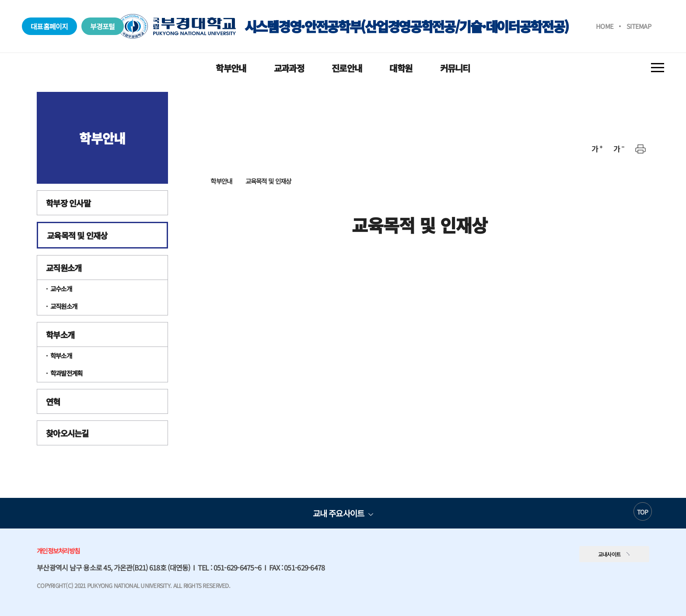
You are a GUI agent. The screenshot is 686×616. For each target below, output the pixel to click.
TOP (642, 512)
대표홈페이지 (49, 26)
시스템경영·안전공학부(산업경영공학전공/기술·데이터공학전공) (343, 26)
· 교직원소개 (61, 306)
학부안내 (231, 68)
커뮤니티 (455, 68)
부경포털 (103, 26)
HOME (605, 26)
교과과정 (289, 68)
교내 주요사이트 (338, 513)
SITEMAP (639, 26)
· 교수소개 (59, 289)
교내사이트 (609, 554)
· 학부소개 (59, 355)
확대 (597, 149)
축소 (619, 149)
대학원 (401, 68)
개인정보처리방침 (58, 551)
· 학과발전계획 (64, 373)
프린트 (640, 149)
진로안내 (347, 68)
